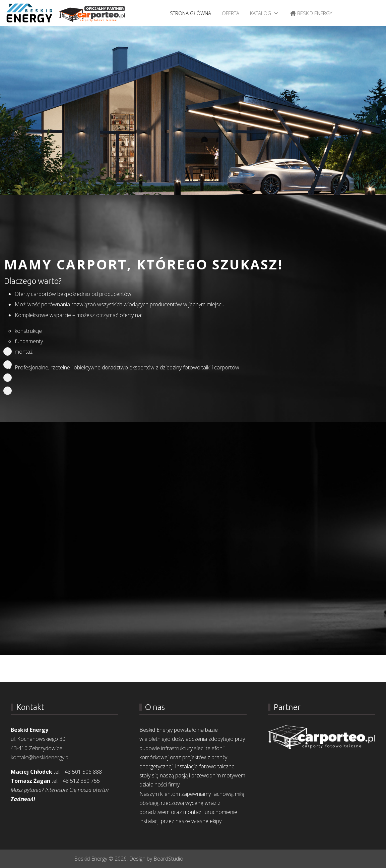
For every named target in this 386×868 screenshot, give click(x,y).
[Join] (8, 391)
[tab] (149, 181)
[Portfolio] (8, 365)
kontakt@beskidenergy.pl (40, 757)
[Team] (8, 378)
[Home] (8, 351)
